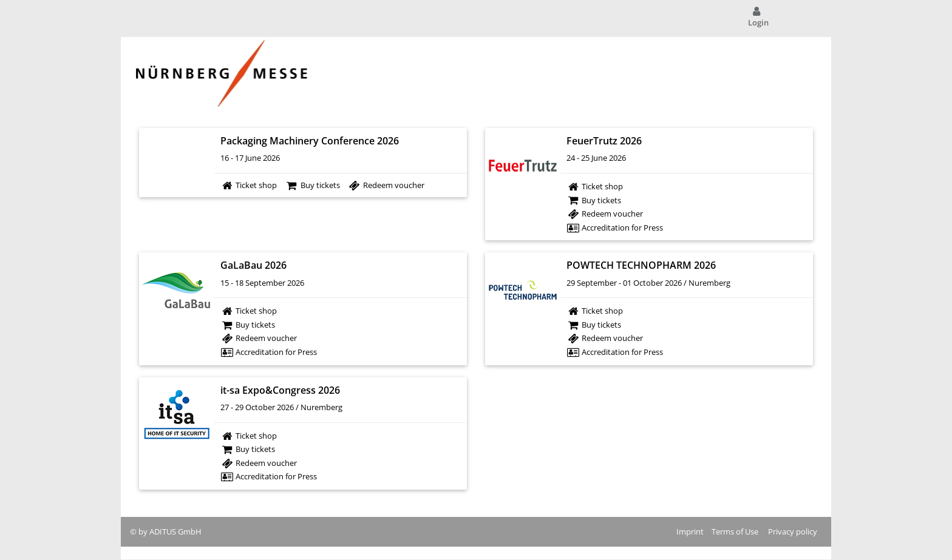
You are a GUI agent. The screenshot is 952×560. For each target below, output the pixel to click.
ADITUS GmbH (175, 531)
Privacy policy (793, 531)
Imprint (690, 531)
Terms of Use (735, 531)
